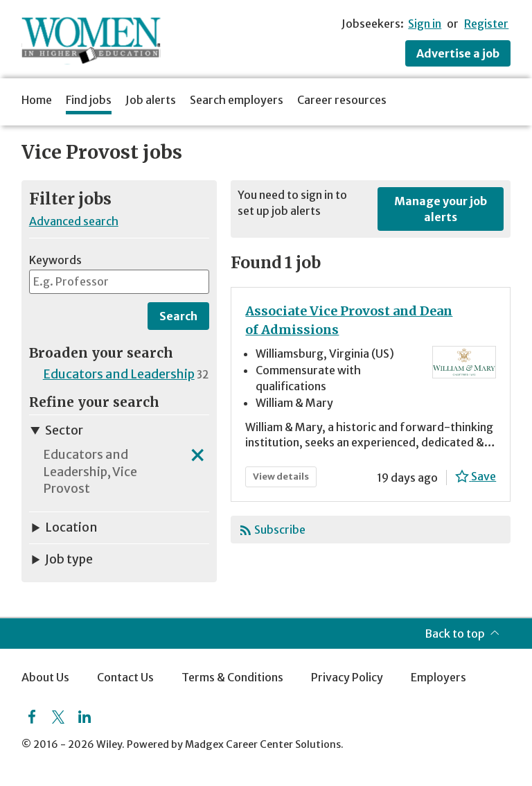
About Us (45, 677)
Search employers (237, 100)
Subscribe (280, 530)
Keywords (55, 260)
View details (285, 479)
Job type (61, 559)
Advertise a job (458, 53)
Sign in (425, 24)
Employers (438, 677)
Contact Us (125, 677)
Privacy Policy (347, 677)
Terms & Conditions (232, 677)
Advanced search (74, 221)
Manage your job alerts (441, 209)
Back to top (455, 634)
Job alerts (151, 100)
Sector (56, 430)
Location (63, 527)
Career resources (342, 100)
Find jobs (89, 100)
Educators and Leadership (119, 374)
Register (486, 24)
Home (37, 100)
